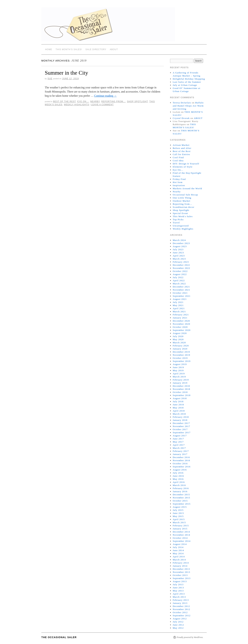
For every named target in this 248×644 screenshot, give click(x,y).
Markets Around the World (187, 188)
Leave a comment (102, 105)
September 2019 (182, 361)
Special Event (180, 213)
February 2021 (181, 315)
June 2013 (178, 588)
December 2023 (181, 243)
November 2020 (181, 324)
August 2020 (180, 333)
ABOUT (114, 49)
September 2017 (182, 432)
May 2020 (178, 339)
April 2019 (179, 374)
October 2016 (180, 463)
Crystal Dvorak (181, 118)
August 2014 (180, 544)
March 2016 (179, 485)
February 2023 (181, 262)
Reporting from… (182, 204)
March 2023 (179, 259)
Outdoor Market (182, 201)
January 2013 (180, 603)
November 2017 (181, 426)
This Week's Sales (183, 216)
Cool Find (178, 157)
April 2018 (179, 411)
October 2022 (180, 271)
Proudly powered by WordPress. (190, 637)
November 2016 (181, 460)
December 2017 (181, 423)
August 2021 (180, 299)
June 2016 (178, 476)
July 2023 (178, 249)
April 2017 (179, 445)
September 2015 (182, 504)
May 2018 (178, 408)
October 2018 (180, 392)
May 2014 (178, 553)
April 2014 (179, 557)
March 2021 (179, 311)
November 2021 (181, 290)
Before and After (182, 148)
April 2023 (179, 256)
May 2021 (178, 305)
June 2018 (178, 405)
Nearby (95, 102)
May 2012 (178, 628)
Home (49, 49)
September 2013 (182, 578)
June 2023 (178, 253)
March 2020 (179, 343)
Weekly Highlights (76, 105)
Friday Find (179, 179)
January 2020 (180, 349)
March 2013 (179, 597)
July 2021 (178, 302)
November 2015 (181, 498)
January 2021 (180, 318)
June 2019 (178, 367)
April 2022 (179, 280)
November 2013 (181, 572)
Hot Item (178, 182)
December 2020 (181, 321)
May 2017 (178, 442)
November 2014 (181, 535)
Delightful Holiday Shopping (189, 79)
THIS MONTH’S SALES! (69, 49)
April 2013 (179, 594)
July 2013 (178, 584)
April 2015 (179, 519)
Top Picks (178, 219)
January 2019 (180, 383)
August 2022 (180, 274)
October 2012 (180, 612)
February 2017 (181, 451)
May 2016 (178, 479)
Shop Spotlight (138, 102)
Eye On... (83, 102)
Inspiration (179, 185)
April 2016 (179, 482)
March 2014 (179, 560)
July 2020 (178, 336)
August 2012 (180, 619)
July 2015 (178, 510)
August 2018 (180, 398)
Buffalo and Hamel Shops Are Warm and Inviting (188, 106)
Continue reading (105, 96)
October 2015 (180, 501)
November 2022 (181, 268)
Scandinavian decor (184, 207)
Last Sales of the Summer (187, 82)
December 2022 (181, 265)
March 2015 (179, 522)
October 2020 (180, 327)
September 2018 (182, 395)
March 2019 (179, 377)
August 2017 (180, 436)
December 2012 (181, 606)
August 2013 (180, 581)
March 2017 (179, 448)
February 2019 (181, 380)
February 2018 (181, 417)
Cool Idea (178, 161)
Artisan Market (181, 145)
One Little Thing (182, 198)
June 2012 (178, 625)
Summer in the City (66, 73)
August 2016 (180, 470)
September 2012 (182, 615)
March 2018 (179, 414)
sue (50, 79)
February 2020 (181, 346)
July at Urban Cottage (185, 85)
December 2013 (181, 569)
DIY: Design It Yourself (186, 164)
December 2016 (181, 457)
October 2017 (180, 429)
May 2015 (178, 516)
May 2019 (178, 370)
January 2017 (180, 454)
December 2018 (181, 386)
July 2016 (178, 473)
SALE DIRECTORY (96, 49)
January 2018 (180, 420)
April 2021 (179, 308)
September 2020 (182, 330)
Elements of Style (183, 167)
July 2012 (178, 622)
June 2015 (178, 513)
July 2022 (178, 277)
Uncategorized (181, 226)
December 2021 (181, 287)
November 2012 (181, 609)
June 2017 (178, 439)
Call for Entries (181, 154)
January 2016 (180, 491)
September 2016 (182, 467)
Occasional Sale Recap (185, 195)
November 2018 (181, 389)
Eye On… (178, 170)
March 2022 (179, 284)
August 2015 (180, 507)
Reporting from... (113, 102)
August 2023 (180, 246)
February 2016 (181, 488)
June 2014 (178, 550)
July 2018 (178, 401)
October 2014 (180, 538)
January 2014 (180, 566)
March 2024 (179, 240)
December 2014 (181, 532)
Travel (176, 223)
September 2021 (182, 296)
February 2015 (181, 526)
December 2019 (181, 352)
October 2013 (180, 575)
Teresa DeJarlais (182, 103)
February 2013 (181, 600)
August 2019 (180, 364)
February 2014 (181, 563)
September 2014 (182, 541)
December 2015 (181, 495)
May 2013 (178, 591)
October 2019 (180, 358)
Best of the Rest (64, 102)
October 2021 (180, 293)
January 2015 (180, 529)
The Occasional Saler (59, 637)
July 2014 (178, 547)
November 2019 (181, 355)
